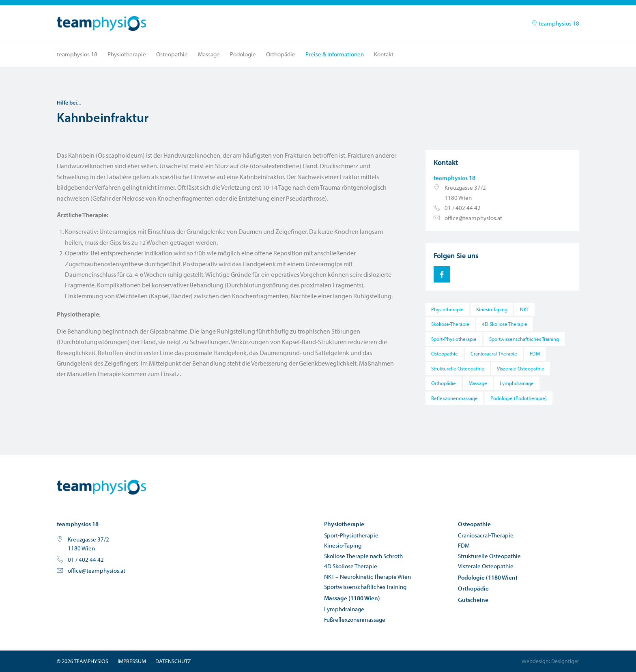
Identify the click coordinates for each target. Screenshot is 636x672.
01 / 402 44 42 (463, 208)
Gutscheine (473, 600)
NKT (524, 309)
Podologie (243, 54)
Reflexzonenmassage (454, 398)
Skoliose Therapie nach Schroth (363, 556)
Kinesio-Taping (492, 309)
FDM (535, 353)
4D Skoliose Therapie (505, 324)
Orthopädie (281, 54)
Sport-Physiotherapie (454, 339)
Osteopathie (172, 54)
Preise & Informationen (335, 54)
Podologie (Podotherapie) (519, 398)
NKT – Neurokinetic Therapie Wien (367, 577)
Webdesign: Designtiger (550, 661)
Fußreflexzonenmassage (355, 620)
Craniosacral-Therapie (494, 353)
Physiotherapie (127, 54)
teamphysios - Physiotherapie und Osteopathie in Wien (101, 487)
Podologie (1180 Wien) (488, 577)
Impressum (132, 661)
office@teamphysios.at (473, 218)
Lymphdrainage (517, 383)
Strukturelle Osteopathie (458, 368)
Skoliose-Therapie (450, 324)
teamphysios (101, 24)
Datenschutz (173, 661)
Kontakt (384, 54)
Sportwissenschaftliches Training (524, 339)
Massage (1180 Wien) (352, 598)
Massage (209, 54)
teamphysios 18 (555, 23)
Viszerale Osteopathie (521, 368)
